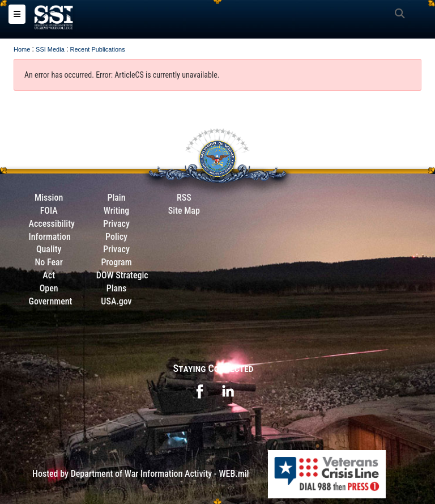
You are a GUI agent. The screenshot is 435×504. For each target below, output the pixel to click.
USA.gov (116, 301)
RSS (184, 198)
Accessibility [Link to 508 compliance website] (52, 224)
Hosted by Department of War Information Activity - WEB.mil (140, 474)
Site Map (184, 211)
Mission (49, 198)
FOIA (49, 211)
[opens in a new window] (199, 391)
